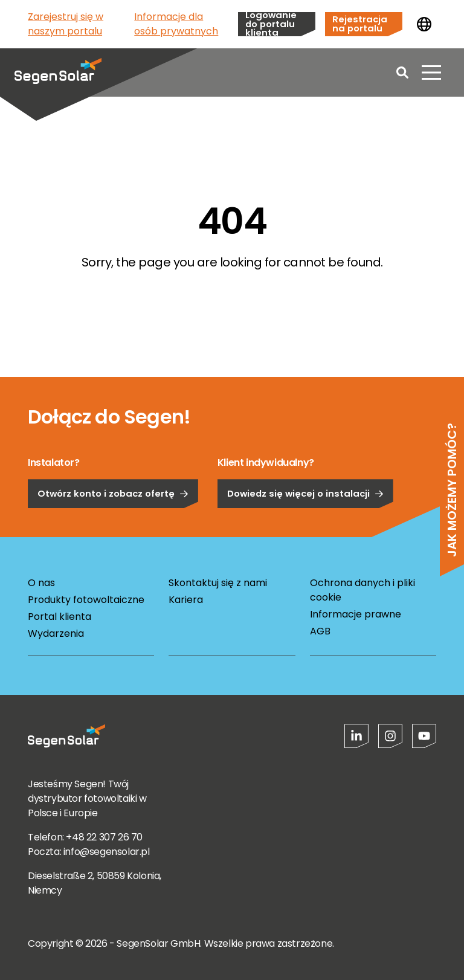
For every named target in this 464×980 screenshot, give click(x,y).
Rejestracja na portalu (360, 24)
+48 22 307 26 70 (104, 837)
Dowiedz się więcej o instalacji (305, 527)
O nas (41, 583)
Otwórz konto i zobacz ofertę (113, 527)
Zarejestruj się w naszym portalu (66, 24)
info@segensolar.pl (107, 852)
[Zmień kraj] (424, 24)
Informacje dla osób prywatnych (176, 24)
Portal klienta (60, 617)
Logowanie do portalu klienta (271, 24)
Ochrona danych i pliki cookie (362, 590)
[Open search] (402, 73)
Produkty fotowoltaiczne (86, 600)
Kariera (186, 600)
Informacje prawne (356, 614)
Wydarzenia (56, 633)
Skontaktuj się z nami (218, 583)
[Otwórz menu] (431, 73)
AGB (320, 631)
